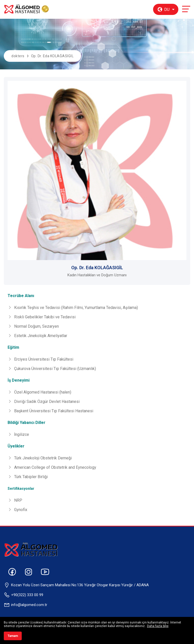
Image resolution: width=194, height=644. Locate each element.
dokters (18, 56)
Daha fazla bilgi (158, 626)
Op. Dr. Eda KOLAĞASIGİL (52, 56)
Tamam (13, 636)
